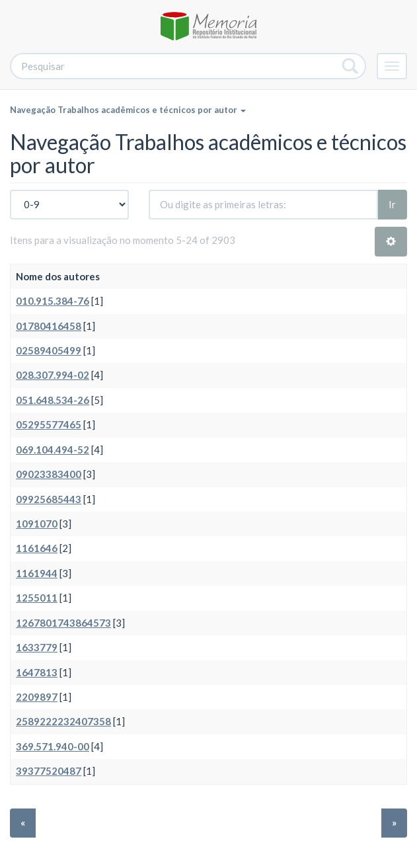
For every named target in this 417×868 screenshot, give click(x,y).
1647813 (37, 672)
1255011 (37, 598)
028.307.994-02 (53, 375)
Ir (392, 204)
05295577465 (49, 424)
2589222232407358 (63, 721)
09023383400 (49, 474)
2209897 (37, 697)
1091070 (37, 524)
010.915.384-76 (53, 301)
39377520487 (49, 771)
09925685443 (49, 499)
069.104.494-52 (53, 450)
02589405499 (49, 350)
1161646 (37, 548)
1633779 (37, 647)
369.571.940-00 (53, 746)
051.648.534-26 (53, 400)
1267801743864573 (63, 623)
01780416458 (49, 326)
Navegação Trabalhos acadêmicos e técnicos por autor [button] (128, 110)
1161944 (37, 573)
